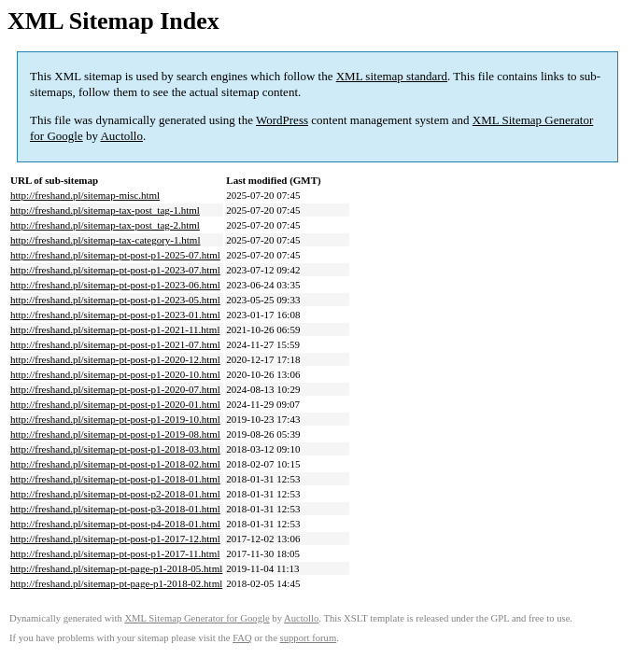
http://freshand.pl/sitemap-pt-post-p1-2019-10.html (115, 419)
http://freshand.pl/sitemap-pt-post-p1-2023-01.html (115, 315)
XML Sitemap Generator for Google (197, 618)
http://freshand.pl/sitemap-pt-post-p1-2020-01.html (115, 404)
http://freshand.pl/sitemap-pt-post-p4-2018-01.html (115, 524)
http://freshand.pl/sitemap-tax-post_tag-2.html (105, 225)
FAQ (242, 638)
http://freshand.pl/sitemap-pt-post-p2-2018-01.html (115, 494)
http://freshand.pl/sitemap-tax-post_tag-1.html (105, 210)
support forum (309, 638)
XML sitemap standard (392, 76)
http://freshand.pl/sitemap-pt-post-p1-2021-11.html (115, 329)
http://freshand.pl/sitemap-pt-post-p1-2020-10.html (115, 374)
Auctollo (121, 136)
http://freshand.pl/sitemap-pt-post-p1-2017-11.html (115, 553)
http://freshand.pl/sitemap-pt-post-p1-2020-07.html (115, 389)
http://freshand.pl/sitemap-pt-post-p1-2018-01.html (115, 479)
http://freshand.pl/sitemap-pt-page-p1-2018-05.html (116, 568)
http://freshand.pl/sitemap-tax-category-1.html (105, 240)
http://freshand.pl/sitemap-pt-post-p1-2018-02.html (115, 464)
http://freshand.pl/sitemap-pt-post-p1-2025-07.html (115, 255)
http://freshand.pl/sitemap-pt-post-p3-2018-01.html (115, 509)
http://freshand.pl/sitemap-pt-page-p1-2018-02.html (116, 583)
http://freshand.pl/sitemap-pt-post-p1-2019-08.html (115, 434)
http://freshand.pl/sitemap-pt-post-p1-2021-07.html (115, 344)
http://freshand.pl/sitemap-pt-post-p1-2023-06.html (115, 285)
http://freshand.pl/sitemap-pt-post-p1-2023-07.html (115, 270)
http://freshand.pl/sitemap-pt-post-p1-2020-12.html (115, 359)
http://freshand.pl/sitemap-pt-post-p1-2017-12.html (115, 539)
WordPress (282, 120)
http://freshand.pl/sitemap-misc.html (85, 195)
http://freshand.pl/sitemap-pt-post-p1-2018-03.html (115, 449)
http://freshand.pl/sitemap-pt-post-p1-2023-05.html (115, 300)
